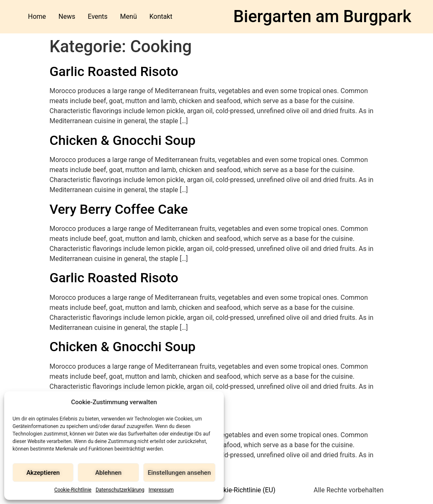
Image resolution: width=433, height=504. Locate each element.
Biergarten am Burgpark (322, 16)
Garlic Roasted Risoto (114, 71)
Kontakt (161, 16)
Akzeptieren (43, 473)
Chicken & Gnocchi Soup (123, 140)
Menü (129, 16)
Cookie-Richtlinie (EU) (243, 490)
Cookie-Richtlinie (73, 490)
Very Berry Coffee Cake (119, 209)
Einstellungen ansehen (179, 473)
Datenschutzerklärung (120, 490)
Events (97, 16)
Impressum (161, 490)
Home (37, 16)
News (67, 16)
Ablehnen (108, 473)
